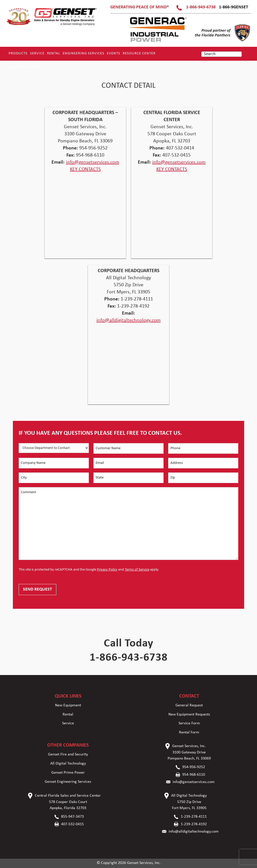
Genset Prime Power (68, 773)
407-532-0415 (72, 824)
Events (113, 53)
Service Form (189, 723)
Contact (35, 67)
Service (37, 53)
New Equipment (68, 705)
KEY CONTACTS (85, 169)
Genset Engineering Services (68, 782)
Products (18, 53)
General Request (189, 705)
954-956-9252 (194, 767)
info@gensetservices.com (93, 162)
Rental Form (189, 732)
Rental (54, 53)
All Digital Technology (68, 764)
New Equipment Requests (189, 714)
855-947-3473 (72, 817)
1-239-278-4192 (194, 824)
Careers (16, 67)
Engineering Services (83, 53)
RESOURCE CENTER (139, 53)
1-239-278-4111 (194, 817)
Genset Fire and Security (68, 754)
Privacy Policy (107, 570)
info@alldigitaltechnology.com (128, 320)
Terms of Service (137, 570)
